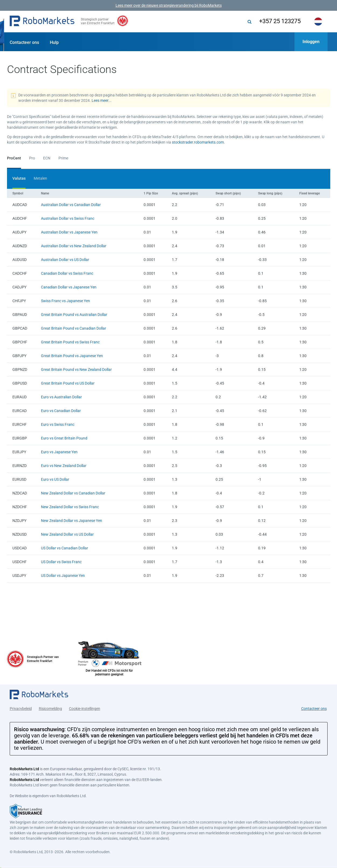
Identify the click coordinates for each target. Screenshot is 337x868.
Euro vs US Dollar (55, 479)
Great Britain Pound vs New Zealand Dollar (76, 369)
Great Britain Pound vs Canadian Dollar (74, 328)
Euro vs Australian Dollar (61, 397)
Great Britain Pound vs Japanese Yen (72, 356)
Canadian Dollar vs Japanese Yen (69, 287)
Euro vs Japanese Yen (59, 452)
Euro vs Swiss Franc (58, 424)
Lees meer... (102, 100)
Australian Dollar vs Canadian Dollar (71, 205)
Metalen (40, 178)
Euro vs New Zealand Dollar (64, 466)
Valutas (19, 178)
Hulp (54, 42)
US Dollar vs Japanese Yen (63, 576)
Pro (32, 158)
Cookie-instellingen (85, 709)
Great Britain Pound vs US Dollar (68, 383)
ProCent (14, 158)
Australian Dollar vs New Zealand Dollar (74, 246)
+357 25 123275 (280, 21)
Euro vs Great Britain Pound (64, 438)
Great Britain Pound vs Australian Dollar (74, 315)
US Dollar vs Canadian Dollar (65, 548)
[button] (42, 22)
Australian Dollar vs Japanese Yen (69, 232)
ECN (47, 158)
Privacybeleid (21, 709)
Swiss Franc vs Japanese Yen (65, 301)
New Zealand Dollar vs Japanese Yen (72, 521)
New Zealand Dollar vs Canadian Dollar (73, 493)
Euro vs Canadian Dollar (61, 411)
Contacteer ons (24, 42)
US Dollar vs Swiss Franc (61, 562)
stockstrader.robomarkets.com (198, 142)
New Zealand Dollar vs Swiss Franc (70, 507)
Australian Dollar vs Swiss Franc (68, 218)
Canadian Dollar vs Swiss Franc (67, 273)
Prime (63, 158)
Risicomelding (50, 709)
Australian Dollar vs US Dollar (65, 260)
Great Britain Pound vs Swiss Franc (70, 342)
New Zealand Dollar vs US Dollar (67, 534)
